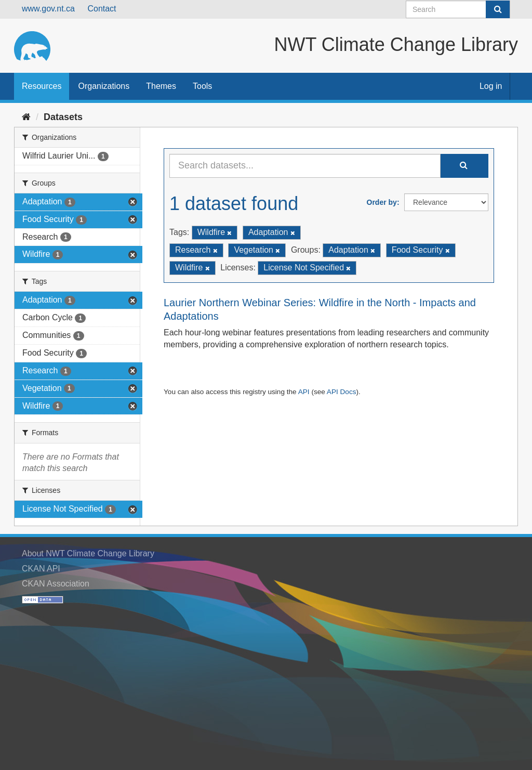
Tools (202, 86)
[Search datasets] (458, 9)
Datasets (63, 117)
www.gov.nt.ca (48, 9)
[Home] (26, 117)
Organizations (104, 86)
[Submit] (498, 9)
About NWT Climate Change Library (88, 553)
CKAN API (41, 569)
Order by (382, 202)
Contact (102, 9)
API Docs (342, 392)
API (304, 392)
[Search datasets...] (305, 166)
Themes (161, 86)
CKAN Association (56, 584)
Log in (491, 86)
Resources (42, 86)
